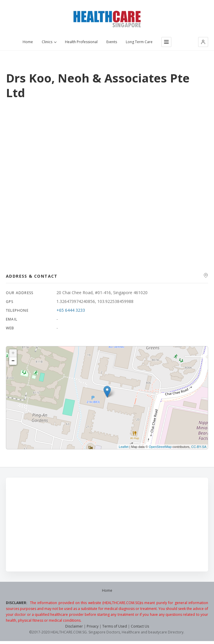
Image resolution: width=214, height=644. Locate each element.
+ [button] (13, 353)
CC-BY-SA (199, 447)
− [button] (13, 361)
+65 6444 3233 (71, 310)
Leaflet (124, 447)
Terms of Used (115, 626)
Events (112, 42)
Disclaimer (74, 626)
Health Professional (81, 42)
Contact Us (140, 626)
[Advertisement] (107, 525)
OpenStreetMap (160, 447)
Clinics (49, 42)
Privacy (93, 626)
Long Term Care (139, 42)
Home (28, 42)
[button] (203, 42)
